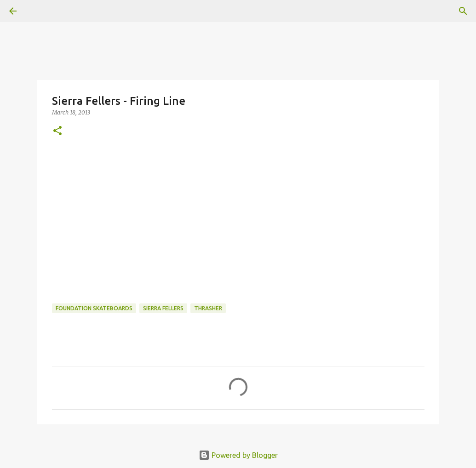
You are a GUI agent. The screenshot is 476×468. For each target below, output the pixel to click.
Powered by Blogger (238, 455)
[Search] (463, 11)
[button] (57, 131)
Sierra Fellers (163, 308)
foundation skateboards (94, 308)
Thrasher (208, 308)
